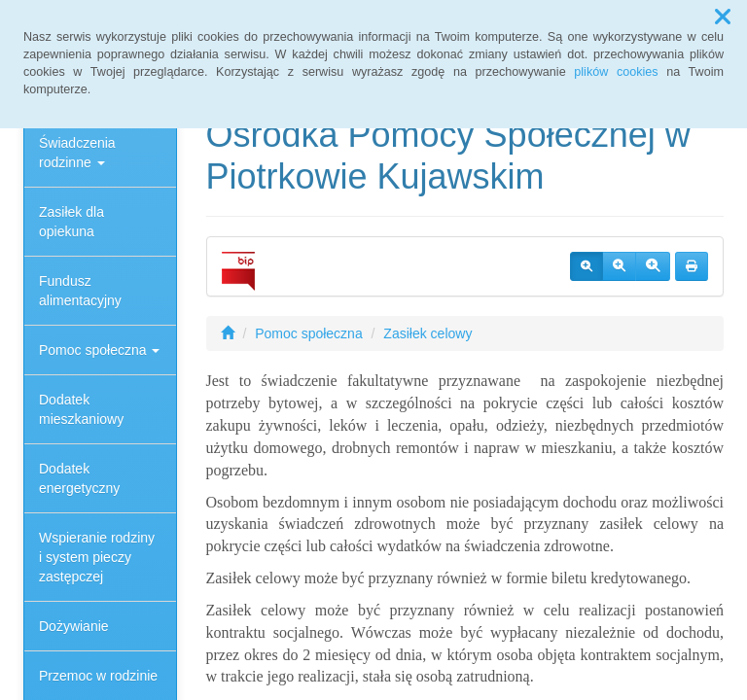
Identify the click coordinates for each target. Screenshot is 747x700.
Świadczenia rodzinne (77, 153)
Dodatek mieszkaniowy (81, 409)
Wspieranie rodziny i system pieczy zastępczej (97, 557)
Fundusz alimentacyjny (80, 291)
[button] (723, 17)
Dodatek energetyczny (79, 478)
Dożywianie (74, 626)
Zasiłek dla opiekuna (71, 222)
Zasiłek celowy (427, 333)
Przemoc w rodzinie (98, 676)
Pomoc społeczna (99, 350)
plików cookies (616, 72)
